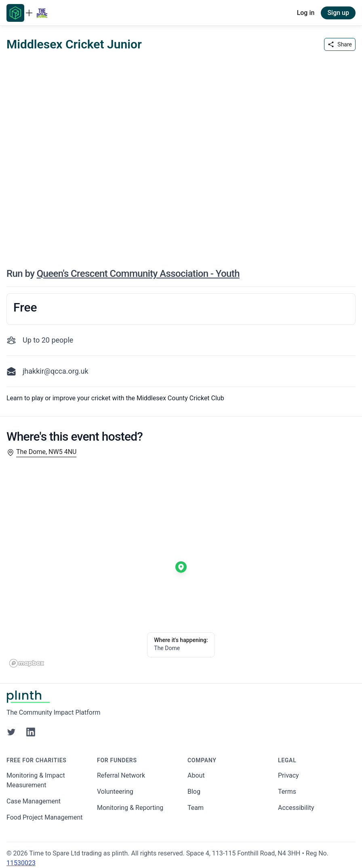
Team (196, 808)
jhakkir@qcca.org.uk (56, 371)
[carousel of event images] (181, 155)
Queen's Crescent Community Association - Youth (138, 274)
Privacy (288, 775)
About (196, 775)
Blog (194, 792)
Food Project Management (45, 817)
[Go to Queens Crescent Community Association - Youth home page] (42, 13)
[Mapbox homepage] (27, 663)
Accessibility (296, 808)
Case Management (34, 801)
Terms (287, 792)
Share (340, 44)
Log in (306, 13)
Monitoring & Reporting (130, 808)
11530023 (21, 863)
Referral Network (121, 775)
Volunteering (115, 792)
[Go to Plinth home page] (15, 13)
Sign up (338, 13)
